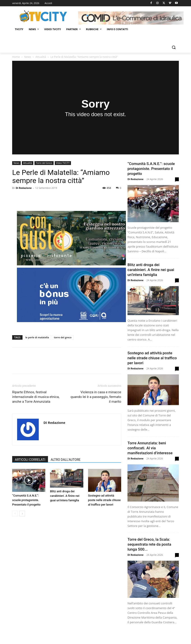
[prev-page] (15, 514)
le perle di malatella (37, 337)
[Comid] (131, 18)
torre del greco (63, 337)
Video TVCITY (63, 163)
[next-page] (22, 514)
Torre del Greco (44, 163)
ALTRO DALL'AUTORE (66, 460)
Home (16, 57)
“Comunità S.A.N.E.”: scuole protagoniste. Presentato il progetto (26, 500)
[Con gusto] (71, 238)
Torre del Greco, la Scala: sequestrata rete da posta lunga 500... (149, 544)
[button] (174, 47)
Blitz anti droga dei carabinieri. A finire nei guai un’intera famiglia (65, 496)
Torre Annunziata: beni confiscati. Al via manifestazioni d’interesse (150, 448)
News (28, 57)
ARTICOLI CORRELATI (30, 460)
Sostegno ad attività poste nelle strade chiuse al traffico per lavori (104, 500)
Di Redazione (24, 188)
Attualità (41, 57)
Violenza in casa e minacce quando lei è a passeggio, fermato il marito (96, 397)
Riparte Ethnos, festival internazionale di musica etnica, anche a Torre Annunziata (36, 397)
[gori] (71, 295)
